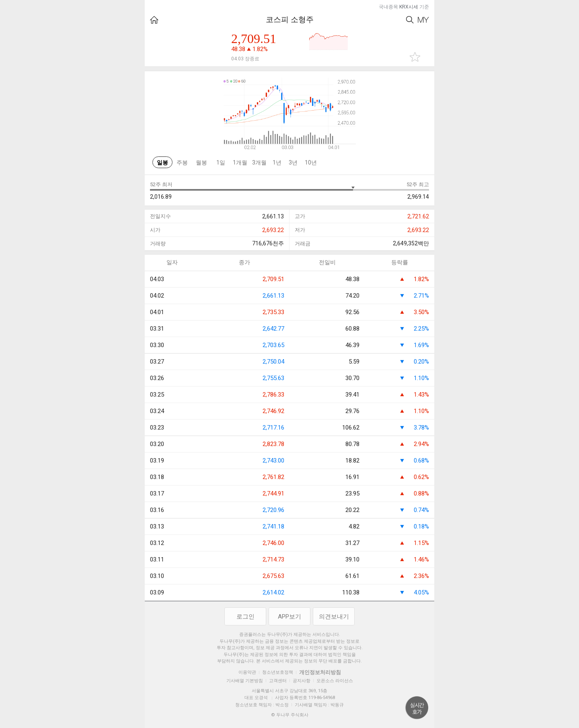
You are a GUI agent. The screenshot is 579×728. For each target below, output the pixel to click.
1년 (277, 162)
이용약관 (247, 672)
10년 (311, 162)
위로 (417, 708)
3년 (293, 162)
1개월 (240, 162)
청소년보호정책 (278, 672)
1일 (221, 162)
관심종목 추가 (415, 57)
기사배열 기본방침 (245, 681)
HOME (154, 20)
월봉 (201, 162)
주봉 (182, 162)
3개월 (259, 162)
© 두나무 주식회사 (290, 715)
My (423, 20)
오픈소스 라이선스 (335, 681)
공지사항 (302, 681)
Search (410, 20)
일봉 (162, 162)
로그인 (245, 617)
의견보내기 (334, 617)
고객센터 (278, 681)
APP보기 (289, 617)
